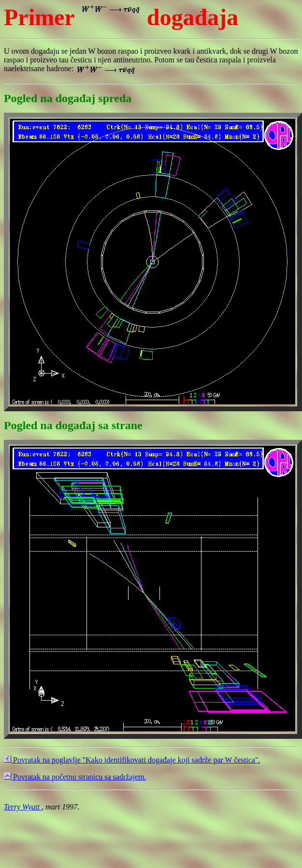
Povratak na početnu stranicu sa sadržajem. (75, 777)
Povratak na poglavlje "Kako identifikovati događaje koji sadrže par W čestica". (132, 760)
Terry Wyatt (23, 807)
